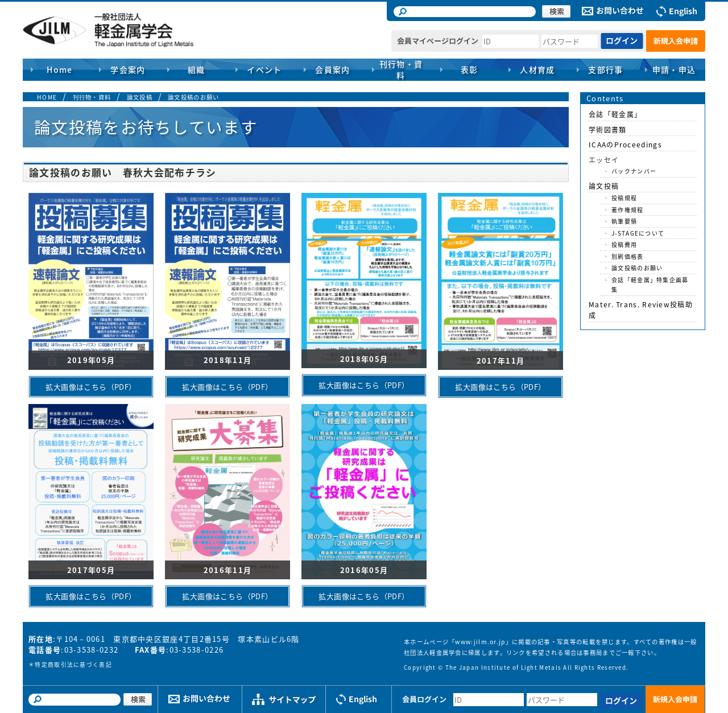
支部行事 (606, 69)
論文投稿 (140, 97)
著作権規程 (628, 210)
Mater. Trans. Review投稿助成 (641, 310)
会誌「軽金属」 (615, 114)
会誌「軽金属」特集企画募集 (650, 285)
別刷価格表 (628, 256)
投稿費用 (624, 244)
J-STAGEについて (638, 233)
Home (60, 69)
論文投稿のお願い (193, 97)
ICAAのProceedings (625, 145)
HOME (47, 97)
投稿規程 (624, 198)
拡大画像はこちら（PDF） (91, 387)
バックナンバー (634, 171)
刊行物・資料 (92, 97)
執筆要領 (624, 221)
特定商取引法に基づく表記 (73, 665)
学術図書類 (608, 130)
